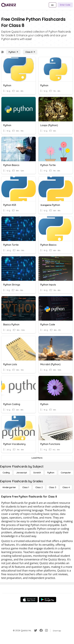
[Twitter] (36, 630)
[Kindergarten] (9, 487)
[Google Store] (48, 600)
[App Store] (29, 600)
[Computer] (66, 473)
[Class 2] (39, 487)
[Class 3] (52, 487)
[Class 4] (66, 487)
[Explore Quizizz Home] (9, 5)
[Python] (13, 52)
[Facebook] (41, 630)
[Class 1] (26, 487)
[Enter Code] (65, 5)
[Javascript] (22, 473)
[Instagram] (46, 630)
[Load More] (37, 458)
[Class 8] (30, 52)
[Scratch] (37, 473)
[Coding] (6, 473)
